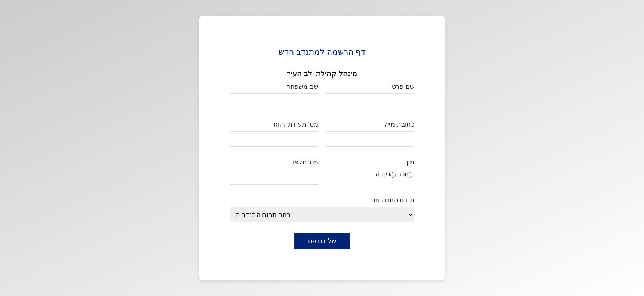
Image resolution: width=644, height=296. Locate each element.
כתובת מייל (399, 124)
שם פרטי (402, 86)
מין (411, 162)
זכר (402, 174)
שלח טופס (322, 241)
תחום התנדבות (394, 200)
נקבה (383, 174)
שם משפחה (302, 86)
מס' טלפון (305, 162)
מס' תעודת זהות (296, 124)
